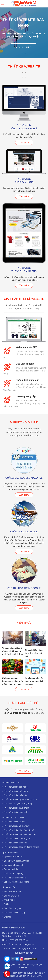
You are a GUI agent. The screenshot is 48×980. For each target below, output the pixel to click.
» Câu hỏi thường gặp (12, 908)
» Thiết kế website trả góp (14, 913)
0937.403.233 (16, 940)
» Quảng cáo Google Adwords (16, 861)
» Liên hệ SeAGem (11, 896)
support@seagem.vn (24, 944)
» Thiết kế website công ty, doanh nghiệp (20, 847)
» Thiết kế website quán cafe (15, 812)
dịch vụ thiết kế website (17, 713)
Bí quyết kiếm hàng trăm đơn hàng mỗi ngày (34, 653)
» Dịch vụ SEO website (12, 857)
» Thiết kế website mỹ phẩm (15, 795)
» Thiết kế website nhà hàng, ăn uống (19, 830)
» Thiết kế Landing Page (13, 874)
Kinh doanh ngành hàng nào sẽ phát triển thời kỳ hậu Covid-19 (12, 681)
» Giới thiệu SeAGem (12, 892)
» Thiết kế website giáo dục (14, 843)
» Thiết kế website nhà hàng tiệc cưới (19, 834)
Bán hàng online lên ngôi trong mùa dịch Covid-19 (34, 681)
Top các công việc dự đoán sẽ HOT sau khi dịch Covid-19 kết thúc (13, 651)
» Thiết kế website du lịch (13, 822)
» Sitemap (7, 917)
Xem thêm (24, 143)
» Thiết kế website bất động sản (16, 839)
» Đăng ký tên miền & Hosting (15, 882)
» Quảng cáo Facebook (13, 865)
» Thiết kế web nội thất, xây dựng (17, 804)
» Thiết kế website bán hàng (15, 787)
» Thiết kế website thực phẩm (15, 808)
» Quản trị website (10, 869)
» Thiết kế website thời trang (15, 791)
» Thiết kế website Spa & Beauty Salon (20, 799)
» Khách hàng (8, 900)
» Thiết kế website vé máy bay (16, 826)
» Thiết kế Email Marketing (14, 878)
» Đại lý (5, 904)
